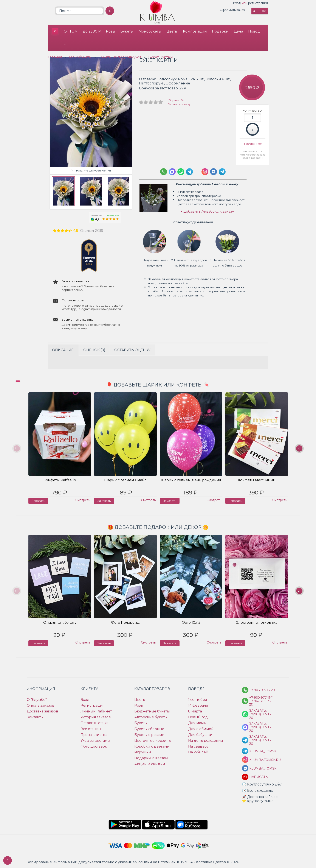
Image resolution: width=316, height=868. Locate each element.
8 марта (195, 711)
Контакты (35, 717)
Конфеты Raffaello (60, 480)
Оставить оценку (179, 104)
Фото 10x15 (191, 623)
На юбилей (198, 752)
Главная (55, 57)
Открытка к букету (60, 623)
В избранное (253, 144)
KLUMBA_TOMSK (262, 751)
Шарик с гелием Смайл (125, 480)
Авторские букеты (151, 717)
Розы (111, 31)
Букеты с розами (149, 735)
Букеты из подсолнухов (120, 57)
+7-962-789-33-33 (261, 703)
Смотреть (83, 500)
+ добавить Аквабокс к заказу (207, 211)
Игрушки (143, 752)
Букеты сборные (149, 729)
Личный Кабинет (96, 711)
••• (65, 44)
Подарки (220, 31)
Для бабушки (200, 735)
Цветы (172, 31)
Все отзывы (91, 729)
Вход (237, 3)
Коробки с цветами (152, 746)
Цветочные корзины (153, 741)
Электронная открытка (257, 623)
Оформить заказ (232, 10)
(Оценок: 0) (176, 100)
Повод (254, 31)
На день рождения (206, 741)
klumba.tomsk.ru (262, 760)
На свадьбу (198, 746)
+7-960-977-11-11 (262, 698)
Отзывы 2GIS (92, 231)
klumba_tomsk (262, 769)
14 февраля (198, 705)
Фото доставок (94, 746)
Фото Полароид (125, 623)
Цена (238, 31)
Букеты (127, 31)
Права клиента (94, 735)
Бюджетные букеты (152, 711)
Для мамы (197, 723)
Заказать (252, 129)
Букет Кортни (161, 57)
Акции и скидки (150, 764)
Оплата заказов (40, 705)
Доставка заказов (42, 711)
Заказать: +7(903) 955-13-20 (261, 714)
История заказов (96, 717)
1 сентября (198, 700)
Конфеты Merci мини (257, 480)
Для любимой (201, 729)
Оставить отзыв (94, 723)
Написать (259, 777)
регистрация (258, 3)
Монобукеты (150, 31)
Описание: (63, 350)
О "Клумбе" (37, 700)
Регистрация (93, 705)
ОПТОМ (71, 31)
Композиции (195, 31)
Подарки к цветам (151, 758)
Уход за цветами (95, 741)
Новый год (198, 717)
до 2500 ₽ (92, 31)
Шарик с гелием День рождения (191, 480)
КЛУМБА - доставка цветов (55, 31)
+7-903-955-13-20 (262, 690)
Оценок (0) (94, 350)
